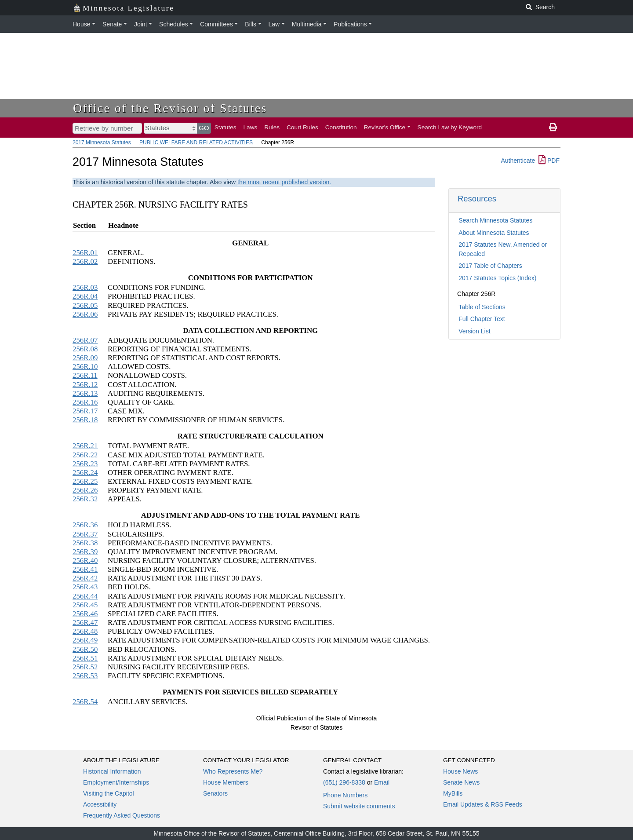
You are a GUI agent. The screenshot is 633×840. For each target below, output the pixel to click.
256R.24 (85, 473)
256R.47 (85, 623)
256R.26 (85, 490)
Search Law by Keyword (450, 127)
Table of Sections (482, 307)
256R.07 (85, 340)
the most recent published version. (284, 182)
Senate (112, 24)
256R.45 (85, 605)
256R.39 (85, 552)
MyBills (453, 793)
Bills (251, 24)
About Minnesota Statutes (494, 233)
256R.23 (85, 464)
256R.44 (85, 596)
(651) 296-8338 (344, 782)
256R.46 (85, 614)
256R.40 (85, 561)
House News (460, 771)
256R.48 (85, 631)
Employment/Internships (116, 782)
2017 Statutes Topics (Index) (497, 278)
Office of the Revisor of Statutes (170, 108)
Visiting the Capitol (109, 793)
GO (204, 128)
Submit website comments (359, 806)
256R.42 (85, 578)
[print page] (553, 128)
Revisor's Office (385, 127)
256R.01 (85, 253)
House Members (226, 782)
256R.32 (85, 499)
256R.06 (85, 314)
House (81, 24)
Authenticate (518, 161)
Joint (141, 24)
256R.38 (85, 543)
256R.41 (85, 569)
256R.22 (85, 455)
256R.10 (85, 367)
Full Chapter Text (482, 319)
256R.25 (85, 481)
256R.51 (85, 658)
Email (382, 782)
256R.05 (85, 305)
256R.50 (85, 649)
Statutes (226, 127)
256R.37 (85, 534)
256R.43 (85, 587)
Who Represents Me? (233, 771)
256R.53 (85, 676)
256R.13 (85, 393)
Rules (272, 127)
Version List (474, 331)
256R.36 (85, 525)
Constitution (341, 127)
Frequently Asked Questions (122, 815)
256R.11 (85, 375)
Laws (251, 127)
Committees (216, 24)
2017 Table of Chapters (490, 266)
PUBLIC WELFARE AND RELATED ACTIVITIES (196, 142)
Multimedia (307, 24)
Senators (215, 793)
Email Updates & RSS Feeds (483, 804)
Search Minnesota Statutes (495, 220)
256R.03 (85, 287)
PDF (549, 161)
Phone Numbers (345, 795)
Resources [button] (477, 199)
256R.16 (85, 402)
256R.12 (85, 385)
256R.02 (85, 261)
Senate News (461, 782)
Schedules (173, 24)
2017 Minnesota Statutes (102, 142)
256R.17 (85, 411)
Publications (350, 24)
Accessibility (100, 804)
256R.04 (85, 296)
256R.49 (85, 640)
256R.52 (85, 667)
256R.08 (85, 349)
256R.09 (85, 358)
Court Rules (302, 127)
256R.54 (85, 702)
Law (274, 24)
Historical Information (112, 771)
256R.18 (85, 420)
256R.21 (85, 446)
